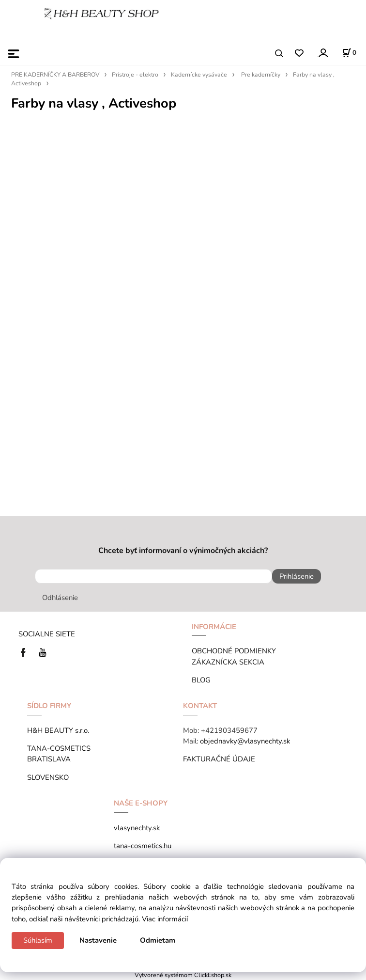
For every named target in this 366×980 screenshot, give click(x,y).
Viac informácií (165, 919)
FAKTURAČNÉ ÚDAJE (219, 759)
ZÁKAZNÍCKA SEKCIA (230, 662)
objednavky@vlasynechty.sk (245, 741)
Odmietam (158, 940)
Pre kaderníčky (261, 75)
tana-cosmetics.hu (143, 846)
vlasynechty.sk (137, 828)
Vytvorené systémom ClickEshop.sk (183, 975)
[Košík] (349, 53)
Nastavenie (98, 940)
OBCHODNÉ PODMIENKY (234, 651)
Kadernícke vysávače (199, 75)
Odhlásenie (60, 598)
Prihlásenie (297, 576)
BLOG (201, 680)
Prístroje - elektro (135, 75)
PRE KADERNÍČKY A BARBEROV (55, 75)
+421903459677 (229, 730)
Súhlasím (38, 940)
